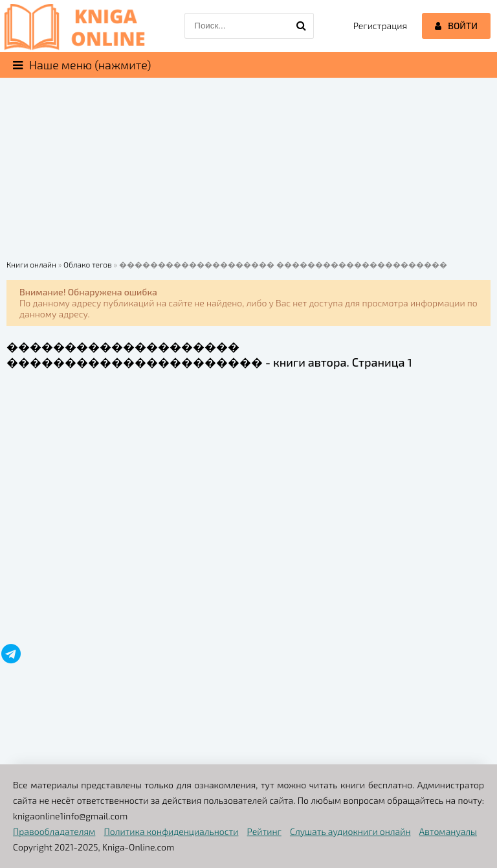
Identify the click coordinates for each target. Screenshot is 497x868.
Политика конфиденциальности (171, 831)
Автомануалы (448, 831)
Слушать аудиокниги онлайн (350, 831)
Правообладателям (54, 831)
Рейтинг (264, 831)
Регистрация (380, 26)
